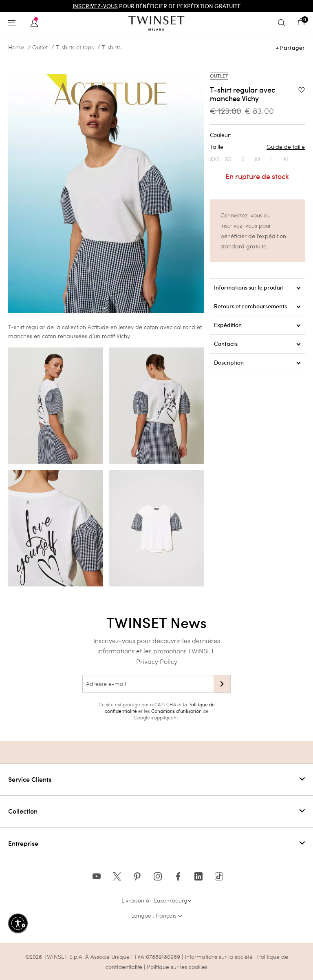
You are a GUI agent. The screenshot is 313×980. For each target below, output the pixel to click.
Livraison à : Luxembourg (156, 900)
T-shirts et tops (75, 47)
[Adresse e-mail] (148, 684)
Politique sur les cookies (177, 967)
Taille (257, 147)
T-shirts (111, 47)
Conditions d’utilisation (176, 711)
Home (16, 47)
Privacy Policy (157, 661)
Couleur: (220, 135)
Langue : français (157, 915)
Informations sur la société (219, 957)
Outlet (40, 47)
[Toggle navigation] (14, 23)
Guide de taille (286, 147)
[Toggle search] (284, 23)
